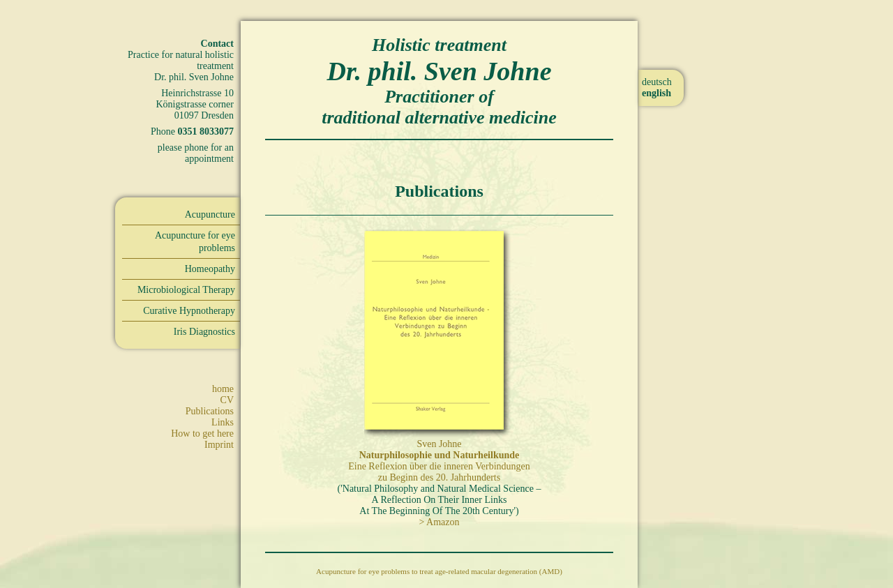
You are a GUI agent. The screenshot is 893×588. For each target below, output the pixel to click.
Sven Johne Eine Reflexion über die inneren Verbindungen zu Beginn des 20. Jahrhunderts (439, 461)
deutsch (657, 82)
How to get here (202, 434)
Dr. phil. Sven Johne (439, 71)
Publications (210, 411)
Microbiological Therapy (186, 290)
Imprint (219, 445)
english (656, 93)
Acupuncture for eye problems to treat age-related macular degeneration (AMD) (439, 571)
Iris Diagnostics (204, 332)
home (223, 389)
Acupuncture (210, 214)
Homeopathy (210, 269)
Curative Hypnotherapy (189, 311)
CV (227, 400)
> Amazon (439, 522)
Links (223, 422)
